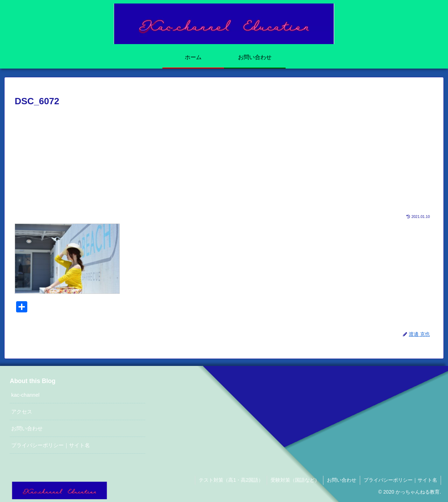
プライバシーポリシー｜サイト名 (51, 445)
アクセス (22, 412)
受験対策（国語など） (295, 480)
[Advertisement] (224, 162)
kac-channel (25, 395)
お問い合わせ (27, 428)
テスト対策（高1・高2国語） (231, 480)
